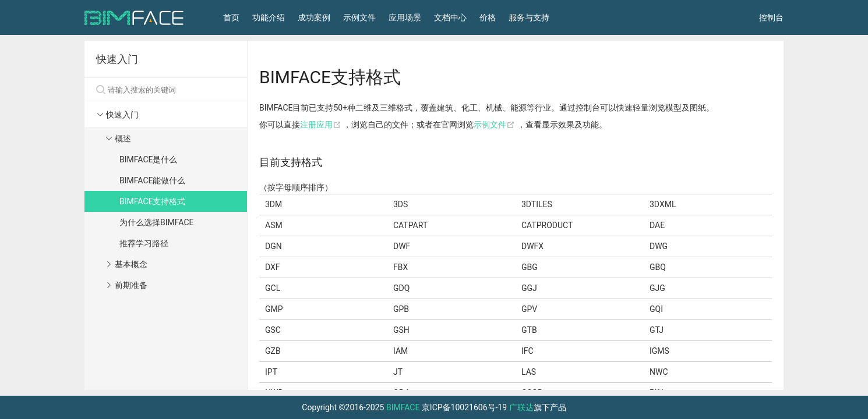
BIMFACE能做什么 (152, 180)
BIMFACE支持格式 (152, 201)
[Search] (166, 90)
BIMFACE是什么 (148, 159)
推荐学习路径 (144, 243)
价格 (488, 17)
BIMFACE (403, 407)
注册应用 (322, 125)
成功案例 (314, 17)
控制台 (771, 17)
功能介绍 (269, 17)
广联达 (521, 407)
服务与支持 (529, 17)
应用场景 (405, 17)
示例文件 (359, 17)
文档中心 (450, 17)
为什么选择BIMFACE (156, 222)
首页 (231, 17)
